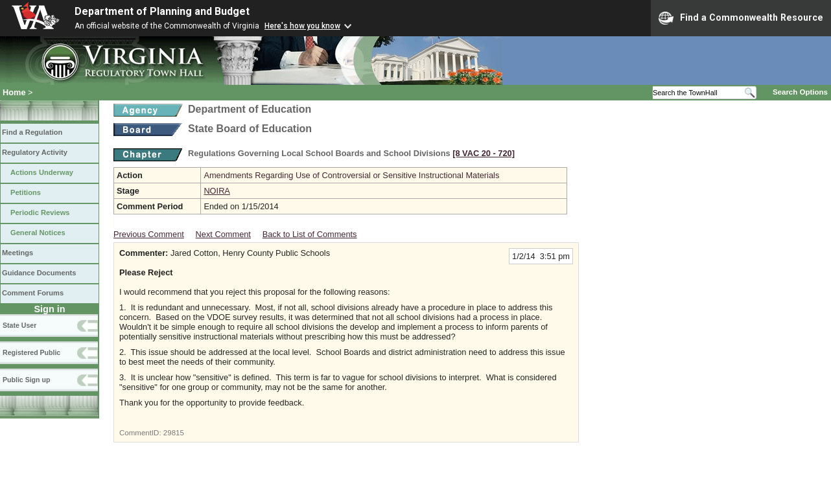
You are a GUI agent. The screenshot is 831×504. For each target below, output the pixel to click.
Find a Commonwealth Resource (741, 18)
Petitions (26, 192)
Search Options (800, 92)
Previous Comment (149, 234)
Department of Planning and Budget (162, 11)
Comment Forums (33, 293)
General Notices (38, 233)
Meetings (18, 253)
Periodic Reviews (40, 212)
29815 (174, 433)
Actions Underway (42, 172)
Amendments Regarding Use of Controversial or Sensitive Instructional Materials (351, 175)
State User (19, 325)
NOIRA (217, 191)
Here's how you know (302, 26)
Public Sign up (26, 380)
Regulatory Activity (35, 152)
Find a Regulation (32, 132)
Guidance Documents (39, 273)
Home (14, 92)
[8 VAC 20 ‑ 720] (484, 153)
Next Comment (223, 234)
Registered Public (31, 352)
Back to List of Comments (310, 234)
